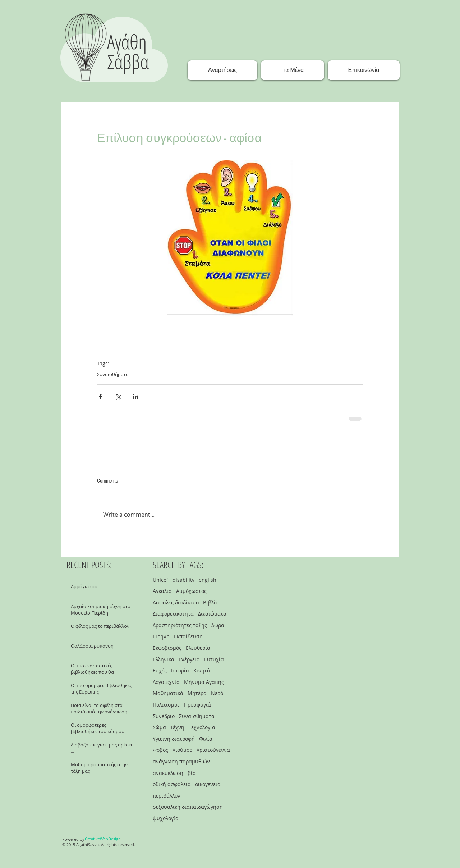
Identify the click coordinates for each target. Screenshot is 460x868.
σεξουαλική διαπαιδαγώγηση (188, 807)
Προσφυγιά (197, 705)
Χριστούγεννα (213, 750)
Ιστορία (180, 670)
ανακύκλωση (168, 773)
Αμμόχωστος (191, 591)
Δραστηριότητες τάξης (180, 625)
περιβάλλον (167, 796)
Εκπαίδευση (188, 636)
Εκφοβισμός (167, 648)
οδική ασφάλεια (172, 784)
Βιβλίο (211, 602)
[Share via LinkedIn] (136, 396)
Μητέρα (197, 693)
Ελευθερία (198, 648)
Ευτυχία (214, 659)
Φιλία (206, 739)
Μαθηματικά (168, 693)
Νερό (217, 693)
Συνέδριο (164, 716)
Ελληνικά (164, 659)
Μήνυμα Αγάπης (204, 682)
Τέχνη (177, 727)
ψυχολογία (166, 818)
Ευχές (160, 670)
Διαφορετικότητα (173, 614)
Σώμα (159, 727)
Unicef (160, 580)
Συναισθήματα (113, 374)
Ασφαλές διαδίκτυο (176, 602)
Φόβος (160, 750)
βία (192, 773)
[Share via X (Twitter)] (118, 396)
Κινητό (202, 670)
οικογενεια (208, 784)
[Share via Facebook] (100, 396)
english (208, 580)
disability (183, 580)
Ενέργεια (189, 659)
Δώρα (218, 625)
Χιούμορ (182, 750)
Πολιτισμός (166, 705)
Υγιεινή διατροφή (174, 739)
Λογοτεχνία (166, 682)
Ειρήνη (161, 636)
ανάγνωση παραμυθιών (181, 761)
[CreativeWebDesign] (103, 839)
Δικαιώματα (212, 614)
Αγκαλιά (162, 591)
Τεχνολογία (202, 727)
